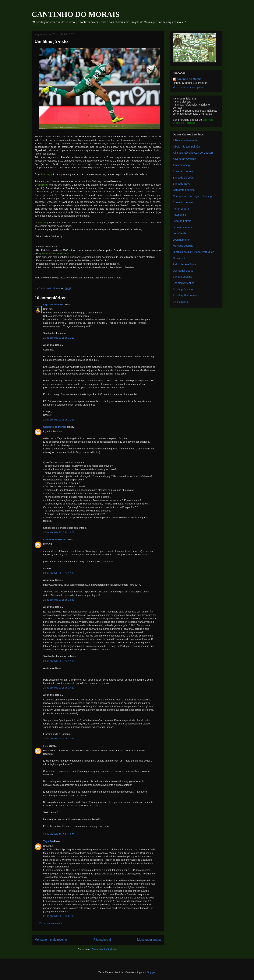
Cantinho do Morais (55, 427)
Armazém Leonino (184, 171)
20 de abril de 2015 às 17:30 (59, 661)
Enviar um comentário (51, 923)
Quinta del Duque (183, 271)
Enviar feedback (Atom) (105, 949)
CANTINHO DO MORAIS (76, 14)
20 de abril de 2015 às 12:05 (59, 573)
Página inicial (102, 940)
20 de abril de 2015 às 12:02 (59, 532)
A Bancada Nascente (185, 140)
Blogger (151, 972)
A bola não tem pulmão (186, 147)
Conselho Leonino (183, 202)
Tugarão (48, 841)
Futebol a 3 (179, 215)
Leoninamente (181, 240)
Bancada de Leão (183, 178)
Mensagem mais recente (51, 940)
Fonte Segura (181, 209)
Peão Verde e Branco (185, 264)
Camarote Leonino (184, 190)
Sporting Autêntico (184, 283)
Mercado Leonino (183, 246)
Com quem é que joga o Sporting (192, 196)
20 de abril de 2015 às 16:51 (59, 600)
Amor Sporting (181, 165)
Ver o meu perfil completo (188, 87)
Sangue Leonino (182, 277)
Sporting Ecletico (183, 289)
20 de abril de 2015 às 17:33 (59, 688)
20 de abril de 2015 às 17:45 (59, 739)
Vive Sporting (181, 302)
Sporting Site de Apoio (186, 295)
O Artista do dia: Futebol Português (193, 252)
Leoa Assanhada (183, 227)
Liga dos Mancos (53, 304)
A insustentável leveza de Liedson (193, 153)
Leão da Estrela (182, 221)
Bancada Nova (182, 184)
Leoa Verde (180, 233)
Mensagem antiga (149, 940)
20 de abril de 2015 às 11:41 (59, 420)
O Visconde (180, 258)
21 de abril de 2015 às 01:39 (59, 916)
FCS (46, 746)
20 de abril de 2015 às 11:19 (59, 338)
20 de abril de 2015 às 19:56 (59, 834)
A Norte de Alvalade (184, 159)
